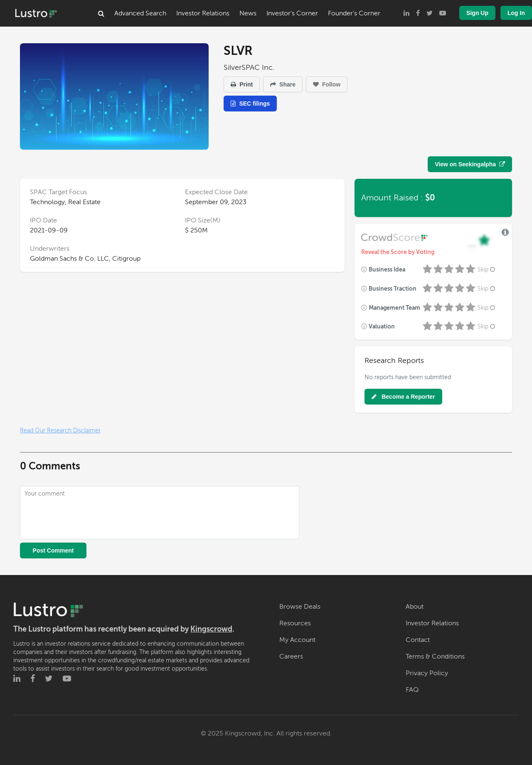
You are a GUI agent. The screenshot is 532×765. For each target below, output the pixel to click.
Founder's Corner (354, 13)
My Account (297, 640)
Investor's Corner (292, 13)
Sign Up (477, 13)
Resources (295, 623)
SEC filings (250, 104)
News (248, 13)
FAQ (412, 690)
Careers (291, 656)
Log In (516, 13)
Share (283, 84)
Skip (487, 270)
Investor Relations (203, 13)
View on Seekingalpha (470, 164)
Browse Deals (300, 607)
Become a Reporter (403, 397)
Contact (418, 640)
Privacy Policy (427, 673)
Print (242, 84)
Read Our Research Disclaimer (60, 431)
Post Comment (53, 550)
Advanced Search (140, 13)
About (415, 607)
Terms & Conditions (435, 656)
